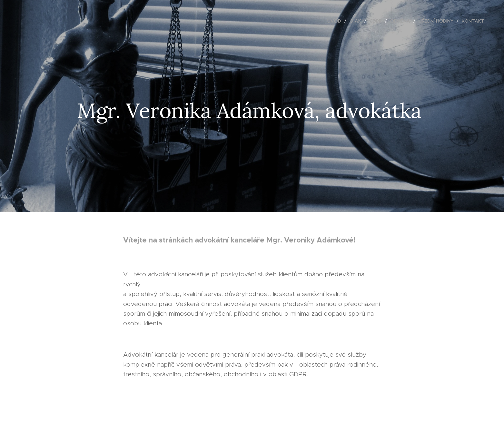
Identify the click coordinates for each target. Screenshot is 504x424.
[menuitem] (336, 21)
